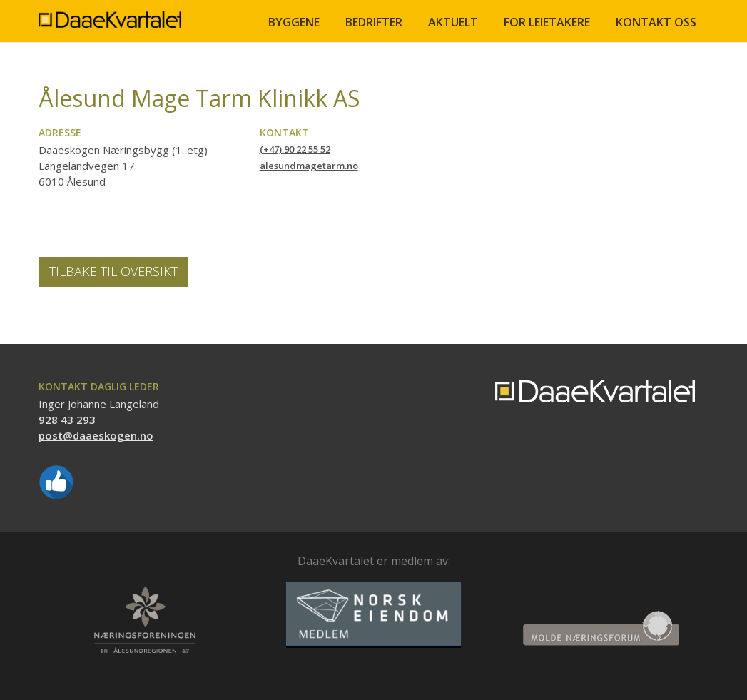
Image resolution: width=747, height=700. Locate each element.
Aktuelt (453, 22)
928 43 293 (67, 420)
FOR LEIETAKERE (547, 22)
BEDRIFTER (374, 22)
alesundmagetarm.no (309, 166)
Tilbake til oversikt (113, 271)
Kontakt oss (656, 22)
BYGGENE (294, 22)
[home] (110, 14)
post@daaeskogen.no (96, 435)
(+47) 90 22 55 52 (295, 149)
